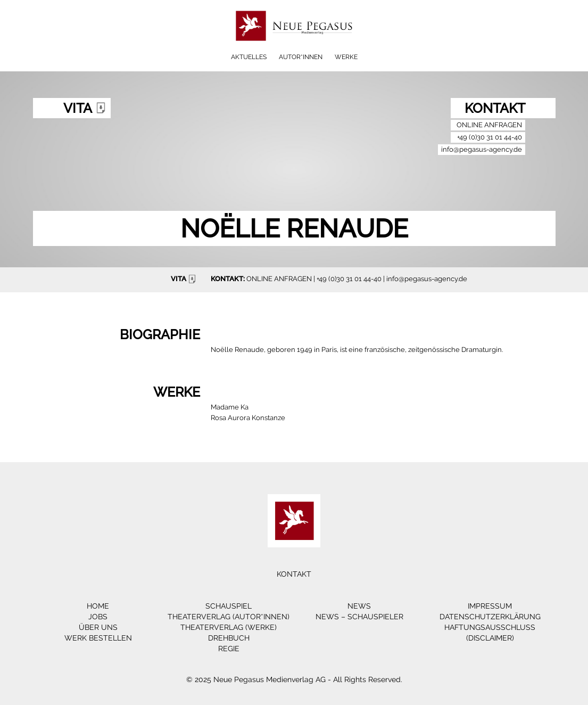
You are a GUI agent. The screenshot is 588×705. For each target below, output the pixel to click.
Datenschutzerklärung (490, 617)
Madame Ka (230, 407)
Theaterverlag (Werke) (229, 627)
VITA (185, 279)
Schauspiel (229, 606)
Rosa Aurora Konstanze (248, 418)
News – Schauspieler (359, 617)
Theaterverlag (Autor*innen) (229, 617)
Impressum (490, 606)
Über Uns (98, 627)
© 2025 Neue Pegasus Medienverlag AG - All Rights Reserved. (294, 679)
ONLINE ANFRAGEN (279, 279)
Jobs (98, 617)
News (359, 606)
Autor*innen (301, 57)
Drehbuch (229, 638)
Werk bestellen (98, 638)
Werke (346, 57)
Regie (229, 649)
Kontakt (294, 574)
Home (98, 606)
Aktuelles (249, 57)
